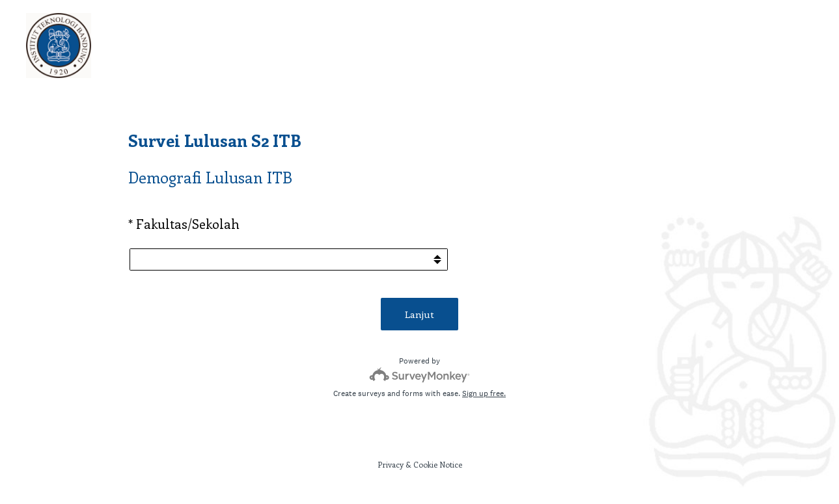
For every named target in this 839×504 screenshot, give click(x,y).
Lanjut (419, 314)
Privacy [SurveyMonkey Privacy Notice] (391, 464)
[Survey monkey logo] (419, 375)
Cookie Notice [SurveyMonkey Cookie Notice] (438, 464)
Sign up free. (484, 393)
